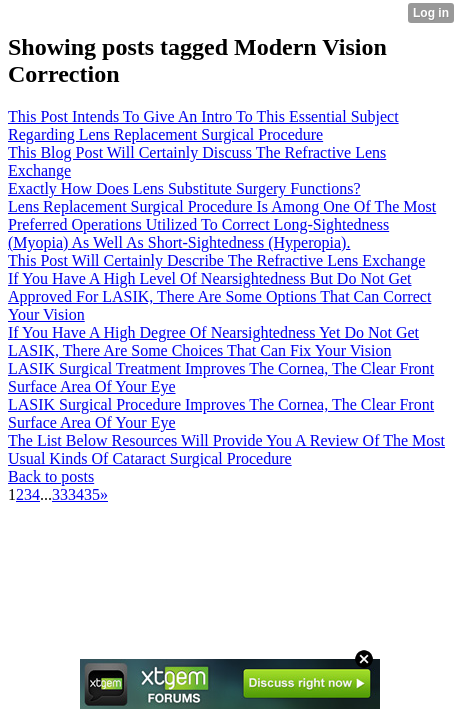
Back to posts (51, 476)
